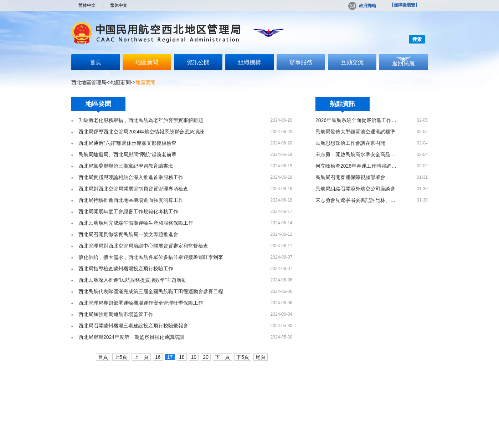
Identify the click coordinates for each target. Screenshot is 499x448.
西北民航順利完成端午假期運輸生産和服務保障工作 (136, 223)
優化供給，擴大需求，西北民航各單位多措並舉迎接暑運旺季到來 (151, 257)
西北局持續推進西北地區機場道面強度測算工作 (131, 200)
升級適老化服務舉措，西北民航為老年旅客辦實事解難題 (141, 120)
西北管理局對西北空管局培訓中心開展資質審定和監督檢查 (143, 246)
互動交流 (352, 62)
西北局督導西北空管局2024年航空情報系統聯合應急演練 (141, 132)
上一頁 (141, 357)
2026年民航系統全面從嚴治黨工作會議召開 (356, 120)
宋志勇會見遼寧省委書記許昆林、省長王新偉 (356, 200)
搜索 (417, 39)
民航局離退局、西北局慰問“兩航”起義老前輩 (127, 154)
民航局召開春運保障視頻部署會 (350, 177)
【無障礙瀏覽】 (405, 5)
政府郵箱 (362, 6)
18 (182, 357)
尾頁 (261, 357)
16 (158, 357)
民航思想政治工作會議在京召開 (350, 143)
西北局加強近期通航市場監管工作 (116, 314)
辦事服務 (301, 62)
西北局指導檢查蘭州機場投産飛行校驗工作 (126, 269)
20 (206, 357)
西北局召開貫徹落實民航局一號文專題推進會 (128, 234)
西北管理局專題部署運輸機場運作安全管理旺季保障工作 (141, 303)
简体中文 (87, 5)
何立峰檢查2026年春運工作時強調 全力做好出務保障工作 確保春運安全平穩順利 (356, 166)
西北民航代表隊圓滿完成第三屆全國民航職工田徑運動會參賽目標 (151, 291)
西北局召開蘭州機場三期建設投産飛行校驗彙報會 (133, 326)
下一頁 (222, 357)
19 (194, 357)
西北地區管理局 (89, 82)
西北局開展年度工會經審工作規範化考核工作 (128, 212)
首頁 (96, 62)
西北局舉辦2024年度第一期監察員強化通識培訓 (131, 337)
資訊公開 (198, 62)
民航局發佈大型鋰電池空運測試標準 (355, 132)
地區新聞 (147, 62)
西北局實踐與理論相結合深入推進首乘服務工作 (131, 177)
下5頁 (243, 357)
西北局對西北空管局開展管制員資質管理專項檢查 (133, 189)
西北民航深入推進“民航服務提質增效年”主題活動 (132, 280)
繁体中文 (119, 5)
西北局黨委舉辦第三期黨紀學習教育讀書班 (126, 166)
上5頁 (121, 357)
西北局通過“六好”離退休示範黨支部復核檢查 (127, 143)
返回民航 (403, 63)
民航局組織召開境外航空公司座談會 (355, 189)
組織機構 (249, 62)
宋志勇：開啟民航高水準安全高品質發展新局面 (356, 154)
